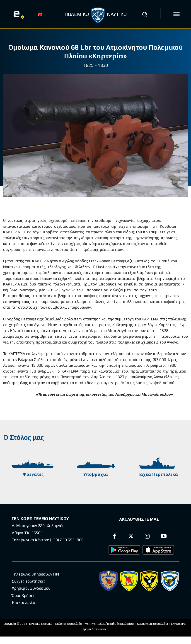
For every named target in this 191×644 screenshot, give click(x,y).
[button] (145, 14)
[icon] (176, 14)
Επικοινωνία (24, 602)
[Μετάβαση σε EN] (40, 14)
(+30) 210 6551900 (67, 540)
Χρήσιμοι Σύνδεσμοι (31, 588)
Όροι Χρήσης (24, 595)
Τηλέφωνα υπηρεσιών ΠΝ (35, 574)
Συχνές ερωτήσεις (29, 581)
